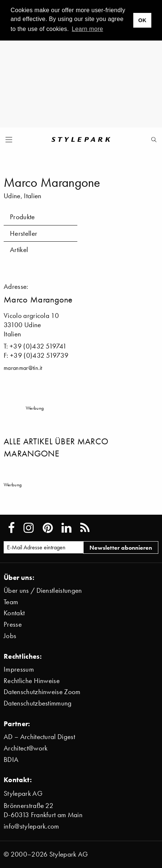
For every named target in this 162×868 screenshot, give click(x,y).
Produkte (22, 217)
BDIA (11, 759)
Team (11, 602)
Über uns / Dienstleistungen (43, 590)
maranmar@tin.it (23, 368)
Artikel (19, 250)
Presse (13, 624)
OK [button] (142, 20)
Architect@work (26, 748)
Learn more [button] (87, 29)
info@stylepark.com (31, 826)
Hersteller (24, 233)
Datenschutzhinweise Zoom (42, 692)
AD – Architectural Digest (39, 737)
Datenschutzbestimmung (38, 703)
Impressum (19, 669)
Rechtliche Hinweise (32, 681)
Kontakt (14, 613)
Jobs (10, 636)
